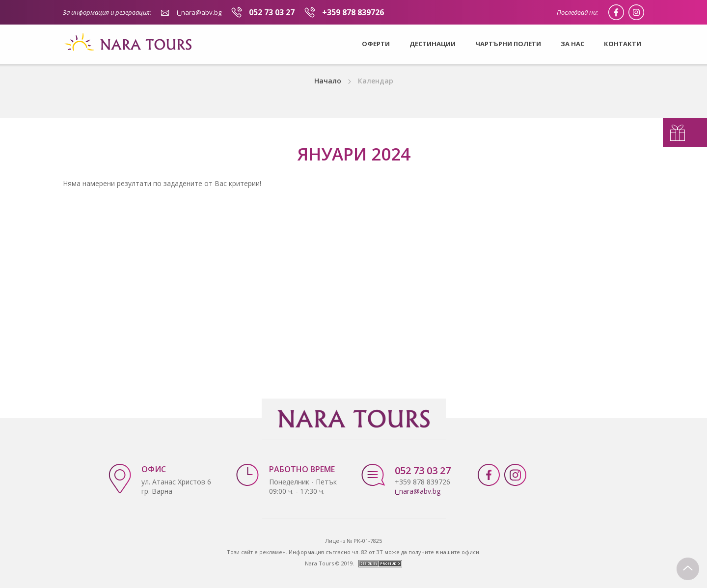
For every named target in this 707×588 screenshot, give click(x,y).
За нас (572, 44)
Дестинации (433, 44)
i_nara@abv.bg (199, 12)
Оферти (376, 44)
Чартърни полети (508, 44)
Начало (328, 81)
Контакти (623, 44)
